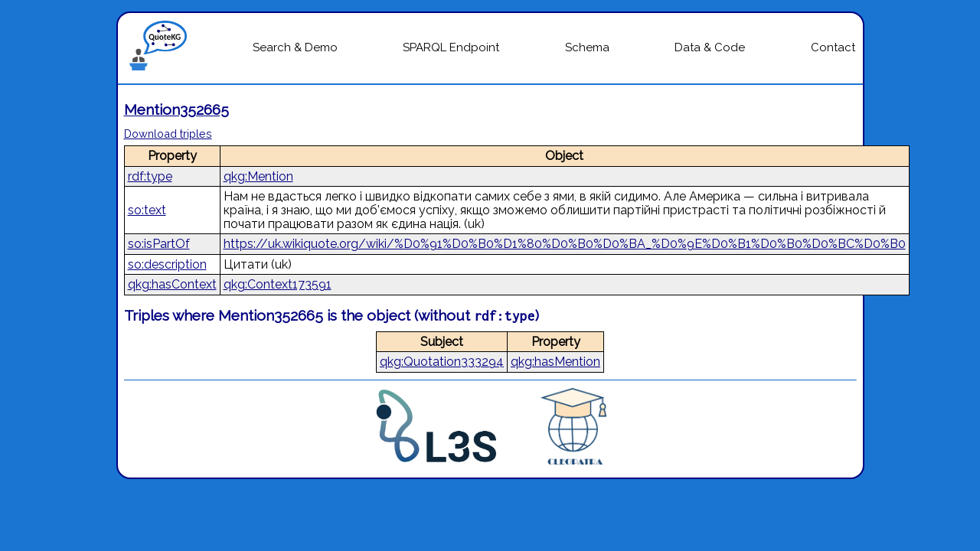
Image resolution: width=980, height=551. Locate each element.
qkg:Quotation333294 (442, 362)
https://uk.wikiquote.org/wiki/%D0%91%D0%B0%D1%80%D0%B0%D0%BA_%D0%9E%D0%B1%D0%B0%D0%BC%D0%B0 (565, 244)
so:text (147, 210)
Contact (833, 47)
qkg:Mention (258, 176)
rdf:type (150, 176)
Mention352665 (176, 109)
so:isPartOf (159, 244)
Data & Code (710, 47)
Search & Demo (295, 47)
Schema (587, 47)
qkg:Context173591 (278, 284)
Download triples (168, 134)
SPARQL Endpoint (451, 47)
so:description (167, 264)
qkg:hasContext (172, 284)
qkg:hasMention (555, 362)
